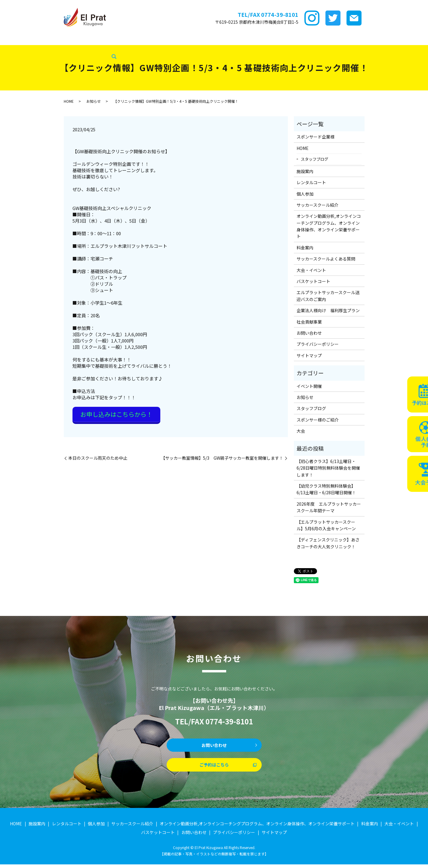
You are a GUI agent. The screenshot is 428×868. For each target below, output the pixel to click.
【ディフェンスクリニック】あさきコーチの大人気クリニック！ (328, 543)
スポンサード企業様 (41, 39)
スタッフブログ (18, 48)
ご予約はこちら (214, 768)
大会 (301, 431)
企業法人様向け (392, 39)
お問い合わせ (309, 333)
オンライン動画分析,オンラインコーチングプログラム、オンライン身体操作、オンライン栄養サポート (329, 226)
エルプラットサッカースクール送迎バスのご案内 (328, 296)
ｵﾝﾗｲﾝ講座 (212, 39)
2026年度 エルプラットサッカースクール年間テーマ (329, 507)
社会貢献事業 (52, 48)
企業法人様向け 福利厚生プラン (328, 310)
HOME (9, 39)
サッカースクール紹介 (175, 39)
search (73, 49)
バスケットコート (353, 39)
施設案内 (75, 39)
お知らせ (94, 101)
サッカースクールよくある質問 (326, 259)
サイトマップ (309, 355)
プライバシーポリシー (318, 344)
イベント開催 (309, 386)
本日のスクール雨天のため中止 (98, 455)
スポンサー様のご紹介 (318, 420)
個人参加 (305, 194)
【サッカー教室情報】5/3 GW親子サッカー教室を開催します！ (222, 455)
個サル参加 (137, 39)
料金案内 (237, 39)
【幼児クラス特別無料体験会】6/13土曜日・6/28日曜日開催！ (326, 489)
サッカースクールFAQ (273, 39)
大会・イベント (315, 39)
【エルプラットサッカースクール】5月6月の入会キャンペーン (326, 525)
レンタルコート (105, 39)
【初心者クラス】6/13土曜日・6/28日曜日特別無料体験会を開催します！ (328, 468)
